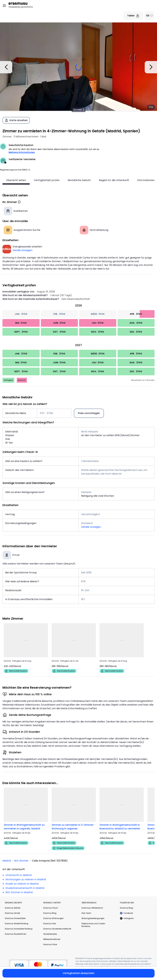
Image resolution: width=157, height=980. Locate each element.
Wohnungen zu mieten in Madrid (26, 879)
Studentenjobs (50, 934)
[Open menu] (4, 6)
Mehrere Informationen (22, 152)
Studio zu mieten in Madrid (22, 884)
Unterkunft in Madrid (19, 875)
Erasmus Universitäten (15, 918)
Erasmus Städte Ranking (17, 924)
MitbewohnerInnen (52, 939)
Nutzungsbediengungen (93, 918)
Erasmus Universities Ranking (19, 929)
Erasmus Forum (51, 908)
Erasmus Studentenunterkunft (57, 929)
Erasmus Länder (13, 913)
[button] (29, 170)
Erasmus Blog (50, 913)
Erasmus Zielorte (13, 908)
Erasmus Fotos (50, 944)
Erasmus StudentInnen (16, 934)
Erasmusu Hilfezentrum (92, 908)
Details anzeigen (23, 250)
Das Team (86, 913)
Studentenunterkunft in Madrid (25, 888)
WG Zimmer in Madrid (19, 892)
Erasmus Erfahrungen (53, 918)
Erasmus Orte (50, 924)
